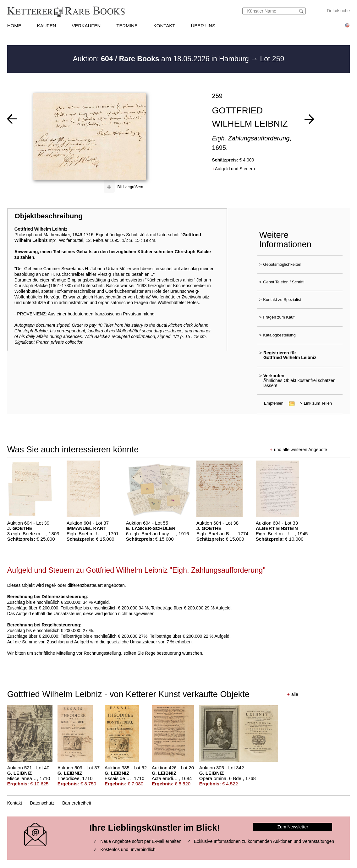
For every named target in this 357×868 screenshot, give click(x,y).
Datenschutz (42, 803)
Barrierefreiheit (77, 803)
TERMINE (127, 26)
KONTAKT (164, 26)
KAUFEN (47, 26)
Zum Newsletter (293, 827)
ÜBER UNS (203, 26)
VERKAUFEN (86, 26)
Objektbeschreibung (48, 216)
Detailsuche (338, 11)
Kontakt (15, 803)
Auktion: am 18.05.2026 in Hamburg (162, 59)
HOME (14, 26)
